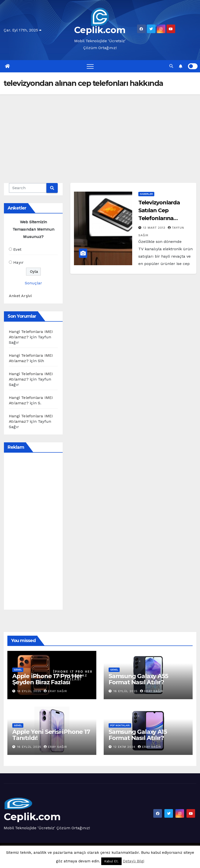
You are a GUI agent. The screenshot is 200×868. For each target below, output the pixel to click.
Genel (18, 670)
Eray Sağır (55, 691)
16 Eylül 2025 (30, 691)
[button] (171, 66)
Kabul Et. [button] (111, 861)
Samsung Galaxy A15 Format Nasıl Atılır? (138, 735)
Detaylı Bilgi (134, 861)
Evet (17, 249)
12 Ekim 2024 (125, 747)
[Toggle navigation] (90, 66)
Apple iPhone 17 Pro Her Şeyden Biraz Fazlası (47, 679)
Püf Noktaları (120, 725)
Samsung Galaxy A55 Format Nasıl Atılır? (138, 679)
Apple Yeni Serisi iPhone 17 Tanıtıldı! (51, 735)
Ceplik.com (100, 30)
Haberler (146, 194)
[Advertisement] (100, 131)
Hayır (18, 262)
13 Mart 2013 (155, 228)
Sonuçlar (33, 283)
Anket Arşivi (20, 296)
